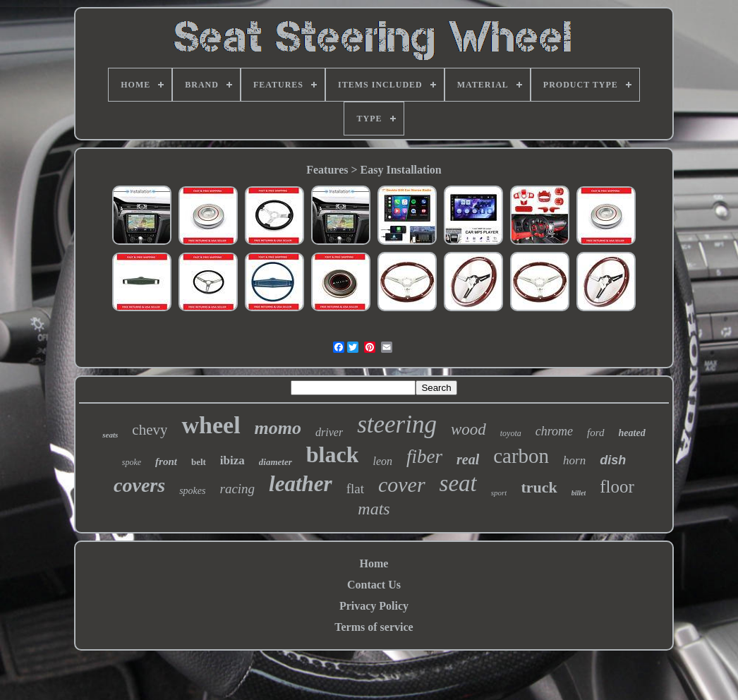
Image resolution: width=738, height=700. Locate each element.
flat (355, 489)
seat (458, 483)
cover (402, 484)
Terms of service (374, 627)
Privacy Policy (374, 606)
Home (374, 563)
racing (237, 489)
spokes (192, 491)
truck (539, 487)
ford (595, 433)
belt (199, 462)
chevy (150, 430)
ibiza (232, 460)
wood (468, 429)
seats (110, 435)
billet (579, 493)
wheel (211, 425)
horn (574, 460)
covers (139, 485)
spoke (132, 462)
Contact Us (374, 585)
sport (499, 493)
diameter (276, 462)
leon (382, 461)
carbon (521, 456)
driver (329, 432)
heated (632, 433)
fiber (424, 457)
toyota (511, 433)
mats (374, 509)
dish (613, 460)
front (166, 461)
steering (397, 424)
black (333, 454)
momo (278, 428)
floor (617, 487)
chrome (554, 431)
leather (301, 484)
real (468, 459)
